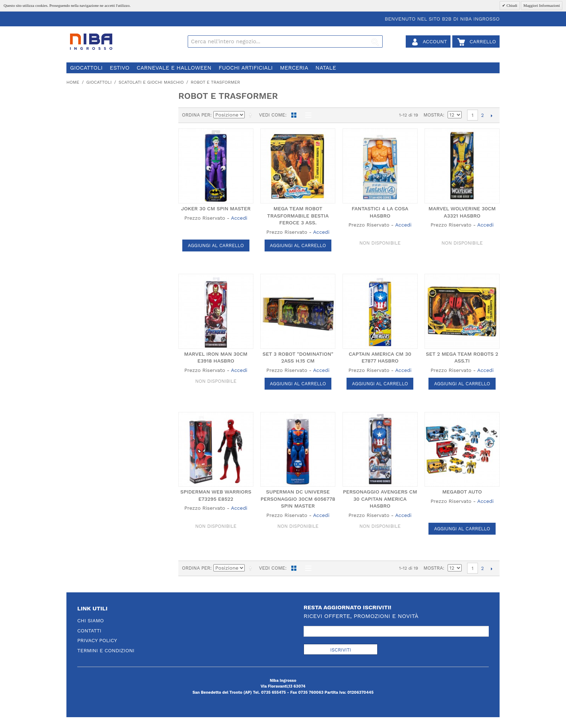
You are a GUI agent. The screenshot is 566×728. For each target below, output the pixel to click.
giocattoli (86, 68)
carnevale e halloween (174, 68)
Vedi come (272, 115)
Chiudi (511, 5)
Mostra (433, 115)
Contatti (89, 631)
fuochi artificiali (246, 68)
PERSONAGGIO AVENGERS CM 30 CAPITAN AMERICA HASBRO (380, 499)
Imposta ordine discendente (252, 115)
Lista (306, 115)
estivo (119, 68)
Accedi (239, 218)
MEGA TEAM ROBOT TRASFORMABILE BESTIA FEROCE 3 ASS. (298, 216)
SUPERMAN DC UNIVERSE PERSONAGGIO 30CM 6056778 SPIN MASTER (298, 499)
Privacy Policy (97, 640)
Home (73, 82)
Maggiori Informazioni (542, 5)
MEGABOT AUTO (462, 492)
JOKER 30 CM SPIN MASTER (216, 209)
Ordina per (196, 115)
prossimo (491, 115)
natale (326, 68)
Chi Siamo (91, 620)
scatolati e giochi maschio (151, 82)
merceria (294, 68)
